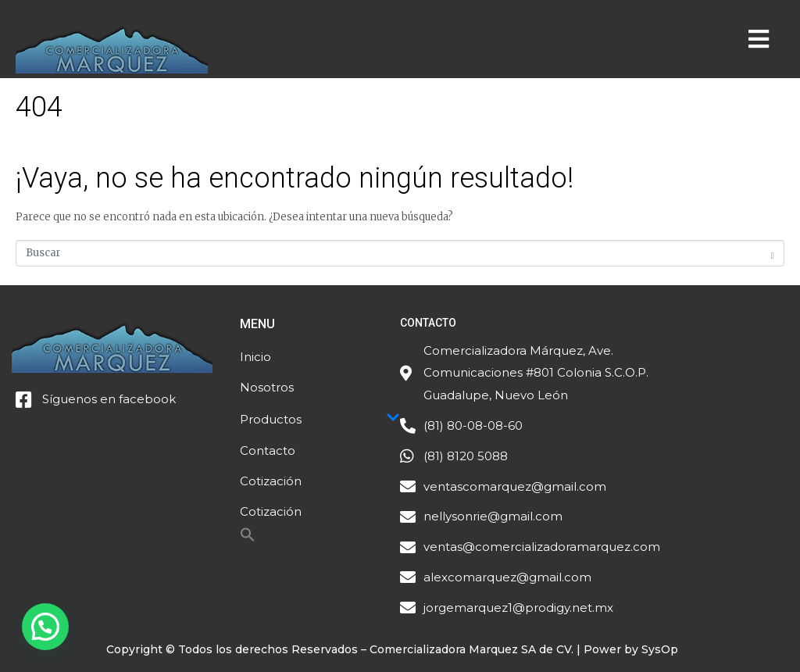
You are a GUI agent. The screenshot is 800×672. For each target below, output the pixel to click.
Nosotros (267, 387)
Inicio (255, 357)
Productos (320, 419)
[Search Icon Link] (248, 539)
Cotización (271, 481)
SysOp (660, 649)
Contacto (268, 450)
